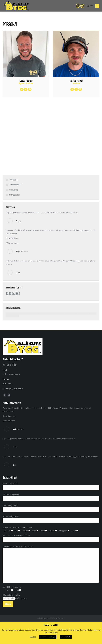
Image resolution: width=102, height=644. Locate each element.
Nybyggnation (15, 195)
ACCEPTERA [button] (66, 637)
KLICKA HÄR (13, 294)
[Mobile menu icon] (97, 6)
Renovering (13, 190)
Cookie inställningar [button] (48, 637)
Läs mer (33, 637)
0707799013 (8, 383)
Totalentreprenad (16, 185)
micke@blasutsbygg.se (11, 374)
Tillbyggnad (14, 180)
